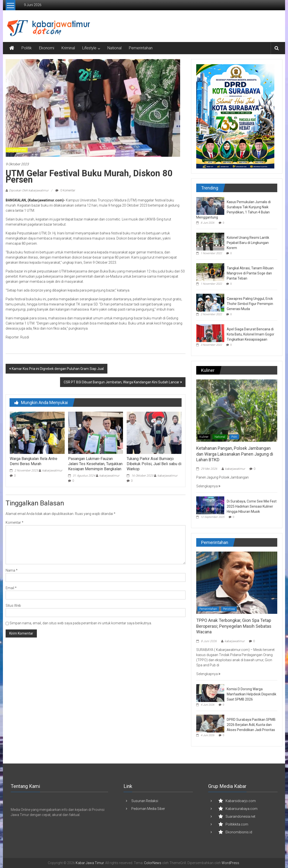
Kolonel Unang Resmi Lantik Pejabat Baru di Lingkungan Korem (248, 243)
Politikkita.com (237, 824)
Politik (27, 48)
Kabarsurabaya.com (242, 809)
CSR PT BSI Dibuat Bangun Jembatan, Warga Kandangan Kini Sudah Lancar (122, 382)
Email (11, 588)
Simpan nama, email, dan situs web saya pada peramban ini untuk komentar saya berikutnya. (81, 623)
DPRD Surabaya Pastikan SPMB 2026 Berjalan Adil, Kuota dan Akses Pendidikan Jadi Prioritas (251, 725)
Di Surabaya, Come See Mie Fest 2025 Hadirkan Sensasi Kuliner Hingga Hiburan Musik (252, 506)
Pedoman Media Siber (148, 809)
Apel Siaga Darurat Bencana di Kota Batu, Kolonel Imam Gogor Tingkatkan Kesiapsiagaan (251, 334)
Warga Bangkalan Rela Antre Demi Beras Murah (34, 461)
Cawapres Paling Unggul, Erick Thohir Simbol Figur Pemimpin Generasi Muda (250, 304)
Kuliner (204, 437)
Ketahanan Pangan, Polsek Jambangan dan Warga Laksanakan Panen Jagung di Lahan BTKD (235, 454)
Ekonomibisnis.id (239, 832)
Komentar (15, 523)
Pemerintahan (141, 48)
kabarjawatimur (52, 471)
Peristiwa (229, 609)
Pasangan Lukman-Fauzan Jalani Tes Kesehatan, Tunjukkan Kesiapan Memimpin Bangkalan (95, 464)
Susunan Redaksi (145, 801)
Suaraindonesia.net (240, 816)
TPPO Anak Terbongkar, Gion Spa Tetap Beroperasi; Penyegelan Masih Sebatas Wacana (234, 626)
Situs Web (13, 606)
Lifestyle (89, 48)
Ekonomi (47, 48)
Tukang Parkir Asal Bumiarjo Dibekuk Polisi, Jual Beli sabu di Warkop (154, 464)
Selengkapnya (208, 486)
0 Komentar (65, 190)
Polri (234, 437)
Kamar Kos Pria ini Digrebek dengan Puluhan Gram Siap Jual (58, 369)
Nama (12, 570)
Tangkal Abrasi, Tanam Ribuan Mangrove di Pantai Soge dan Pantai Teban (250, 273)
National (114, 48)
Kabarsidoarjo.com (241, 801)
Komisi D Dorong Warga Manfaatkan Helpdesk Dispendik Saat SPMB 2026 (252, 694)
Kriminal (68, 48)
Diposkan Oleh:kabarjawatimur (29, 190)
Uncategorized (17, 150)
